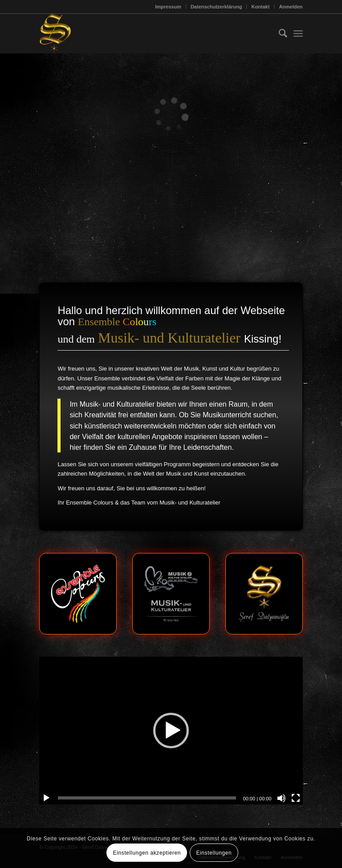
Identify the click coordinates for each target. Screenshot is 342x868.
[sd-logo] (264, 594)
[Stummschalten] (281, 798)
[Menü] (298, 33)
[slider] (147, 798)
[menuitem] (168, 7)
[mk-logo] (171, 594)
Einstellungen (214, 853)
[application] (171, 731)
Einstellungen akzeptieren (147, 853)
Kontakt (260, 7)
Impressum (168, 7)
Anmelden (291, 7)
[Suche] (279, 33)
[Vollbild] (296, 798)
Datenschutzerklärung (216, 7)
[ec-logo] (78, 594)
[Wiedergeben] (46, 798)
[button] (171, 731)
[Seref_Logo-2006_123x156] (55, 33)
